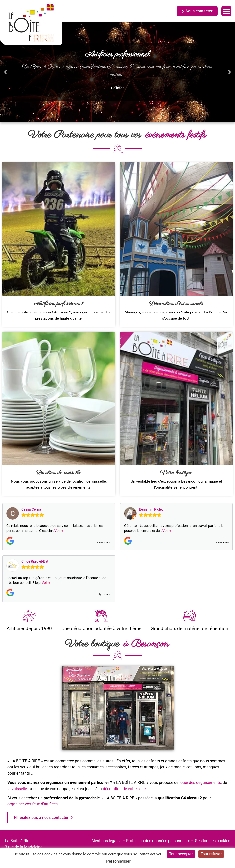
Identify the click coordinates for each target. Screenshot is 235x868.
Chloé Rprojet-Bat (35, 561)
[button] (6, 72)
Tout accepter (181, 854)
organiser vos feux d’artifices (33, 804)
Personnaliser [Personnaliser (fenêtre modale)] (118, 861)
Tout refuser (211, 854)
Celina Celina (31, 509)
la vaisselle (17, 789)
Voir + (59, 531)
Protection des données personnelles (158, 841)
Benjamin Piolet (151, 509)
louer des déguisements (200, 782)
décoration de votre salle (124, 789)
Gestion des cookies (212, 841)
